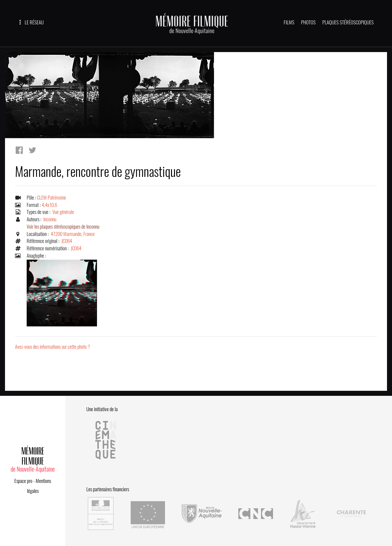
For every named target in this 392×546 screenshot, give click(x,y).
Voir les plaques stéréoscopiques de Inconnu (63, 227)
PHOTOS (308, 22)
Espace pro (23, 481)
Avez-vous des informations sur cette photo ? (52, 347)
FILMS (289, 22)
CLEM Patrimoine (51, 198)
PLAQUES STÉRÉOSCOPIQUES (348, 22)
